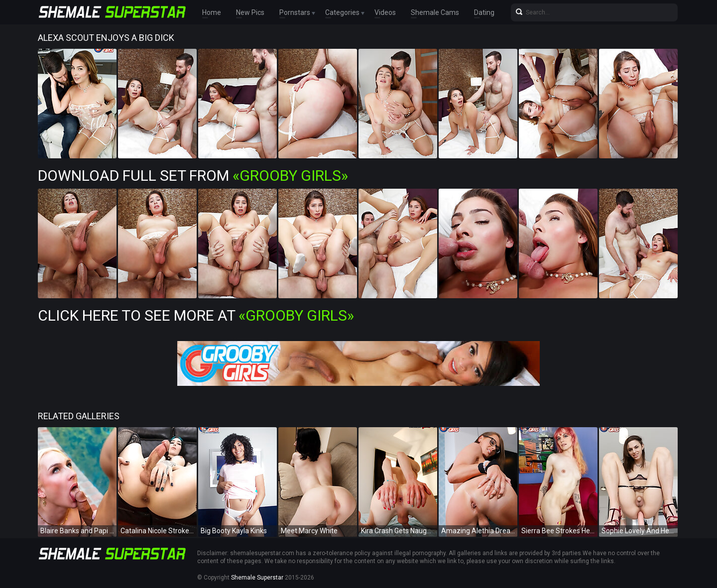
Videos (385, 12)
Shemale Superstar (257, 578)
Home (212, 12)
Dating (484, 12)
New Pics (250, 12)
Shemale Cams (435, 12)
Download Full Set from (193, 176)
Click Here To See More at (196, 315)
